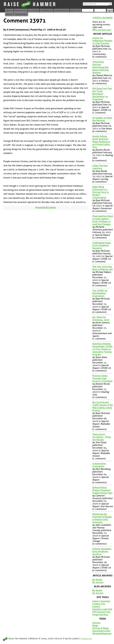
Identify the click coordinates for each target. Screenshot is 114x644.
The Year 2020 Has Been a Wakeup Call (103, 268)
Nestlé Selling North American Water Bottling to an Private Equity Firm (101, 142)
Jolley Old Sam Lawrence (100, 167)
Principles (21, 11)
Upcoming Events (101, 631)
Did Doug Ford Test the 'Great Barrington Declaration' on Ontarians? (102, 94)
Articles (96, 623)
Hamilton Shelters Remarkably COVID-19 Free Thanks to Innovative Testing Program (103, 349)
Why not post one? (102, 30)
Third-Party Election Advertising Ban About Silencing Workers (100, 67)
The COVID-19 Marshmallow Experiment (100, 293)
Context (52, 208)
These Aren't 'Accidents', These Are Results (102, 437)
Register (75, 11)
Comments (46, 11)
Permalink (41, 208)
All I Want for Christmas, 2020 (101, 319)
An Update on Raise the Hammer (102, 119)
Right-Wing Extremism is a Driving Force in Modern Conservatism (101, 192)
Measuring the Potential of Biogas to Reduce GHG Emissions (102, 518)
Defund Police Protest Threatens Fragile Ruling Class (102, 490)
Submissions (61, 11)
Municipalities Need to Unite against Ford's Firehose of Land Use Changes (103, 220)
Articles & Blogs (101, 628)
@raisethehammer (102, 634)
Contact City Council (99, 605)
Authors (33, 11)
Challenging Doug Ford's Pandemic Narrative (101, 245)
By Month (97, 580)
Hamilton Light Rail (102, 609)
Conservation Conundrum (99, 465)
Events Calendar (103, 18)
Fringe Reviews (100, 615)
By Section (98, 582)
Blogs (95, 626)
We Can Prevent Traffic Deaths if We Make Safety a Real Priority (103, 406)
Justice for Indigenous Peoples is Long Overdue (102, 41)
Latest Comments (101, 601)
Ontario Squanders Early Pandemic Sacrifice (102, 552)
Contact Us (86, 639)
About (9, 11)
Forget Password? (17, 14)
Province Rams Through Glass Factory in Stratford (102, 378)
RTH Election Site (101, 612)
